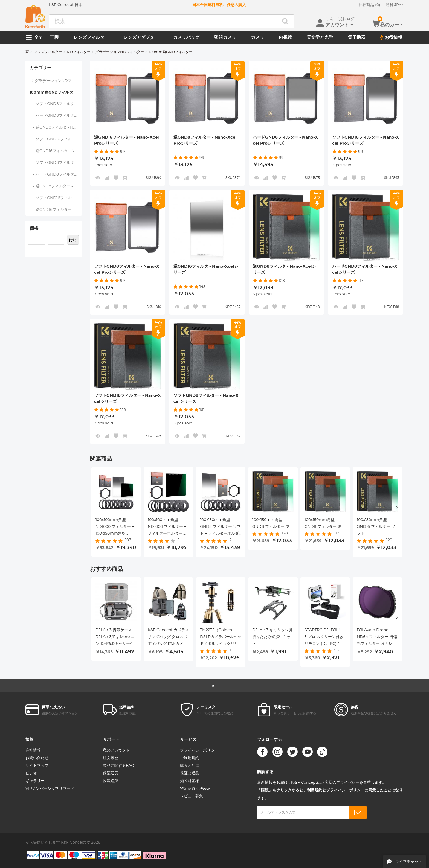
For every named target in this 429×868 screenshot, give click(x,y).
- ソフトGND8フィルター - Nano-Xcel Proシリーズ (56, 163)
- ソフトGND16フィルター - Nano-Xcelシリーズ (56, 139)
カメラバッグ (186, 37)
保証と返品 (190, 773)
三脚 (54, 37)
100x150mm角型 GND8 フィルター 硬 (323, 523)
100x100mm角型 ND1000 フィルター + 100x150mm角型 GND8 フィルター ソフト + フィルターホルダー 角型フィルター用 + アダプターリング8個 (116, 528)
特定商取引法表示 (195, 789)
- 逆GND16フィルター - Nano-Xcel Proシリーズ (56, 210)
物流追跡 (111, 781)
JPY (395, 5)
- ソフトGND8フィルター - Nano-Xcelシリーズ (56, 104)
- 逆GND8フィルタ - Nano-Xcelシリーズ (56, 127)
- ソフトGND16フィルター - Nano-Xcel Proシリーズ (56, 198)
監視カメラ (225, 37)
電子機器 (356, 37)
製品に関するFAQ (119, 766)
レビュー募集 (192, 796)
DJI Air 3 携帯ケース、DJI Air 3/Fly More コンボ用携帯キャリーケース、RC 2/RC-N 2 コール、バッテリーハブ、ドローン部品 (116, 638)
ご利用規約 (190, 758)
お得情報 (391, 37)
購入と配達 (190, 766)
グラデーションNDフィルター (120, 52)
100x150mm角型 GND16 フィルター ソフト (376, 527)
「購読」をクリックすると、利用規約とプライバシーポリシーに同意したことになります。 (330, 794)
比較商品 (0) (369, 5)
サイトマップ (37, 766)
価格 (34, 228)
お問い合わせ (37, 758)
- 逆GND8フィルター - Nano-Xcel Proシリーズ (56, 186)
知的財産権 (190, 781)
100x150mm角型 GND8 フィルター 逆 (271, 523)
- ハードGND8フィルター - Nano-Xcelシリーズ (56, 116)
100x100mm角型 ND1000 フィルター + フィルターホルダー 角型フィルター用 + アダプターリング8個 (167, 528)
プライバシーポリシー (199, 750)
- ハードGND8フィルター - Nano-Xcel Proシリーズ (56, 174)
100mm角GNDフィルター (53, 92)
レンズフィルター (91, 37)
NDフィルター (79, 52)
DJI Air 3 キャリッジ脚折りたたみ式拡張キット (272, 637)
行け (73, 240)
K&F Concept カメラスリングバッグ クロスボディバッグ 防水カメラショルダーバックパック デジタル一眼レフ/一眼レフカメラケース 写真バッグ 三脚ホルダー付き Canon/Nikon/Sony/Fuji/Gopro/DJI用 (168, 638)
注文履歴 (111, 758)
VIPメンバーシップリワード (50, 789)
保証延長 (111, 773)
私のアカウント (116, 750)
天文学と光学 (320, 37)
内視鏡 (285, 37)
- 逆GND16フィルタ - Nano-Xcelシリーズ (56, 151)
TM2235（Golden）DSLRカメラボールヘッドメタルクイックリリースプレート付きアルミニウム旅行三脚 (221, 638)
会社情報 (33, 750)
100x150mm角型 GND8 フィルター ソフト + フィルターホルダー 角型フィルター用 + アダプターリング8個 (220, 528)
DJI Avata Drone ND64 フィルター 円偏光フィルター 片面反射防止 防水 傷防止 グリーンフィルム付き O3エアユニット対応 (377, 638)
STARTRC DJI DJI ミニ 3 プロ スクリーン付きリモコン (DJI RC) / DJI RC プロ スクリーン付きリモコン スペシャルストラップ (325, 638)
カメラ (257, 37)
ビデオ (31, 773)
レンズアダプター (141, 37)
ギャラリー (35, 781)
